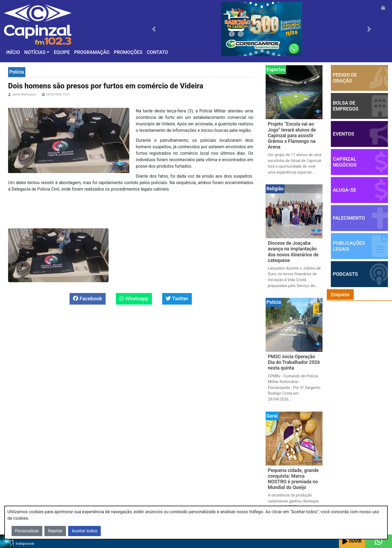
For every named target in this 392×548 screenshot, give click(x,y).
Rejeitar (55, 531)
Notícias (35, 52)
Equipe (62, 52)
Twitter (177, 299)
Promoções (128, 52)
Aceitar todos (84, 531)
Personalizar (27, 531)
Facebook (87, 299)
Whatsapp (134, 299)
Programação (92, 52)
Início (13, 52)
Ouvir (352, 541)
